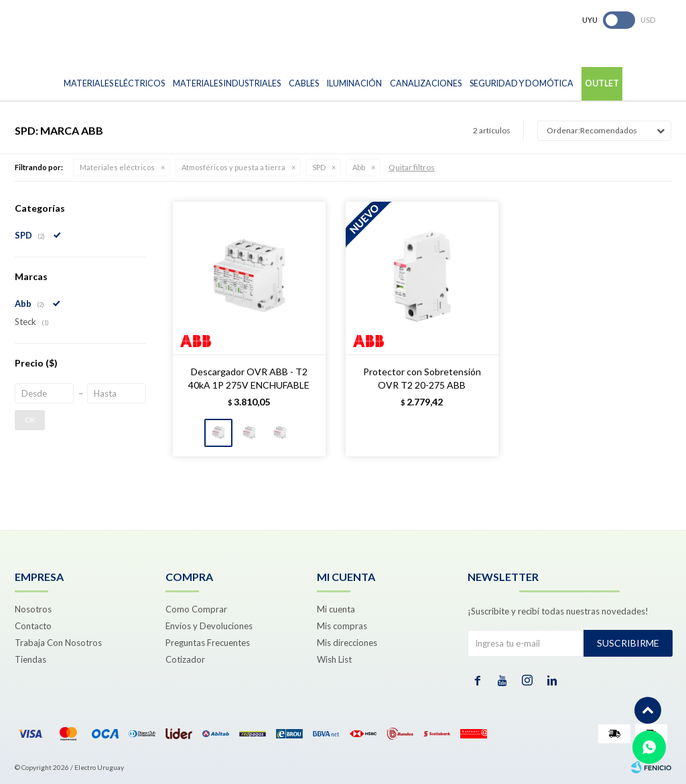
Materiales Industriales (227, 83)
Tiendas (30, 659)
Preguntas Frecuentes (208, 643)
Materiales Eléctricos (114, 83)
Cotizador (185, 659)
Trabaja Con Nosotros (58, 643)
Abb (359, 167)
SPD (319, 167)
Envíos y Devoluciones (209, 626)
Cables (304, 83)
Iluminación (354, 83)
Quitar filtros (412, 167)
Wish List (334, 659)
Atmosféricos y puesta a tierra (233, 167)
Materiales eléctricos (117, 167)
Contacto (33, 626)
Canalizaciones (426, 83)
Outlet (602, 83)
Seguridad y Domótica (522, 83)
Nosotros (33, 609)
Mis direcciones (347, 643)
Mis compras (342, 626)
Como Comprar (196, 609)
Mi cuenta (336, 609)
